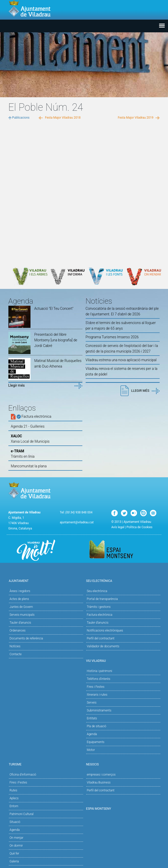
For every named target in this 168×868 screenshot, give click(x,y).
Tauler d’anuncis (97, 623)
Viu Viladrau (123, 660)
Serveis (91, 703)
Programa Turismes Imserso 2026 (112, 337)
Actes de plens (19, 599)
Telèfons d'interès (98, 679)
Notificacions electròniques (105, 631)
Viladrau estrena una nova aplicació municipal (121, 360)
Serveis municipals (22, 615)
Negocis (123, 764)
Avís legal (118, 527)
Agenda (92, 734)
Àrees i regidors (20, 591)
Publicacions (21, 118)
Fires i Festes (95, 687)
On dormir (16, 846)
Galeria (14, 861)
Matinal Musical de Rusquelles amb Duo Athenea (58, 363)
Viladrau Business (98, 782)
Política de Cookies (140, 527)
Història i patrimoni (99, 671)
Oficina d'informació (23, 775)
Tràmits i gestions (99, 607)
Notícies (15, 646)
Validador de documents (103, 646)
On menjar (16, 838)
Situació (15, 822)
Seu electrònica (97, 591)
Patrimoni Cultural (21, 814)
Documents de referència (26, 638)
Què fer (14, 853)
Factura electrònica (99, 615)
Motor (91, 750)
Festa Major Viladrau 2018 (63, 118)
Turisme (45, 764)
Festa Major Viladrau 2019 (135, 118)
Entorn (14, 806)
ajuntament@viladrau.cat (77, 522)
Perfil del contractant (101, 638)
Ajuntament (45, 580)
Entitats (92, 718)
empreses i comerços (101, 775)
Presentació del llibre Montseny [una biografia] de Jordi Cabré (56, 340)
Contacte (16, 654)
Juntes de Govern (21, 607)
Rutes (13, 790)
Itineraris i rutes (97, 695)
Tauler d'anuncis (20, 623)
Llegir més (17, 385)
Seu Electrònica (123, 580)
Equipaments (95, 742)
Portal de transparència (102, 599)
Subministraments (99, 710)
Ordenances (17, 631)
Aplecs (14, 798)
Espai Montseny (99, 809)
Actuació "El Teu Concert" (54, 309)
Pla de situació (96, 726)
